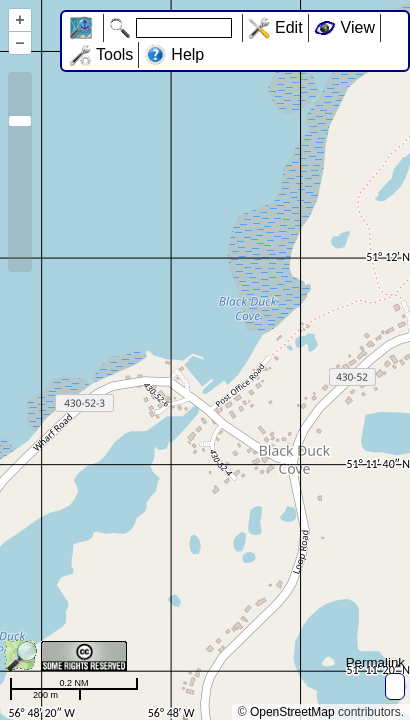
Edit (289, 27)
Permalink (375, 662)
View (358, 27)
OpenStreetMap (292, 712)
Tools (114, 54)
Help (187, 54)
